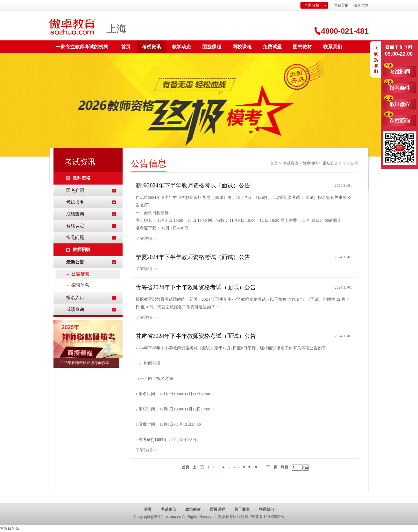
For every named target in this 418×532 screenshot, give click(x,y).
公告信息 (80, 274)
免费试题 (272, 47)
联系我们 (333, 47)
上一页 (198, 467)
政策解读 (193, 509)
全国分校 (312, 5)
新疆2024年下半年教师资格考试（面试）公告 (193, 185)
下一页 (272, 467)
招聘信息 (80, 285)
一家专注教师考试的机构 (82, 47)
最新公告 (330, 163)
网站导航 (341, 5)
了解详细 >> (147, 238)
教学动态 (181, 47)
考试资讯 (151, 47)
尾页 (285, 467)
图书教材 (302, 47)
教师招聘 (310, 163)
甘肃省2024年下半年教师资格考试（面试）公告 (196, 336)
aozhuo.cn (172, 517)
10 (255, 467)
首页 (126, 47)
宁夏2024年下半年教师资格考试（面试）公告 (193, 257)
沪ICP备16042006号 (267, 517)
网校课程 (242, 47)
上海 (117, 29)
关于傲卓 (242, 509)
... (262, 467)
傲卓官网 (361, 5)
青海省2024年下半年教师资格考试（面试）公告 (196, 287)
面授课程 (212, 47)
